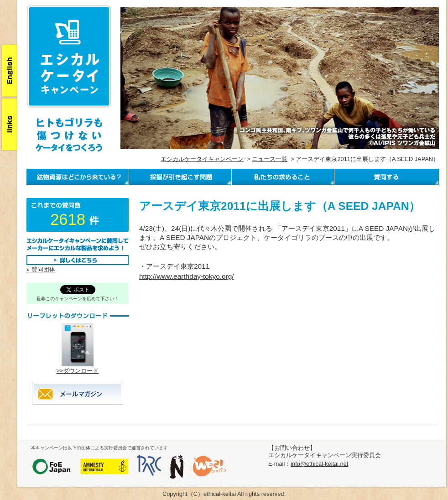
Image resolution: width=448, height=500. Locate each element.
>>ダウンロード (78, 371)
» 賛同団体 (41, 269)
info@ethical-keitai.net (319, 464)
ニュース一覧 (270, 159)
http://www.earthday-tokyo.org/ (186, 276)
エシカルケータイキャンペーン (202, 159)
